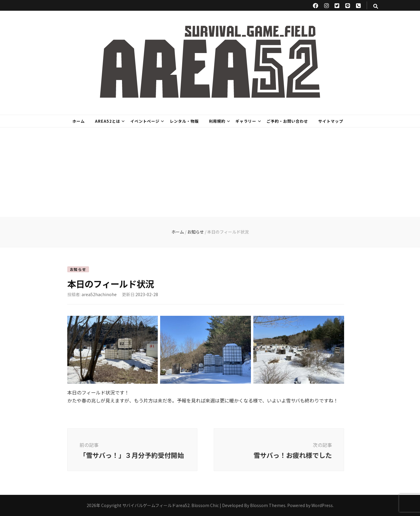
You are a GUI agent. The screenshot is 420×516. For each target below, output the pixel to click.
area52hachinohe (99, 294)
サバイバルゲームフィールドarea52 (156, 505)
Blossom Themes (268, 505)
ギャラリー (246, 121)
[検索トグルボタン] (376, 6)
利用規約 (217, 121)
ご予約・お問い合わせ (287, 121)
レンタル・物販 (184, 121)
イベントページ (145, 121)
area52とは (108, 121)
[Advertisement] (210, 172)
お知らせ (78, 269)
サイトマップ (331, 121)
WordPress (322, 505)
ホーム (79, 121)
